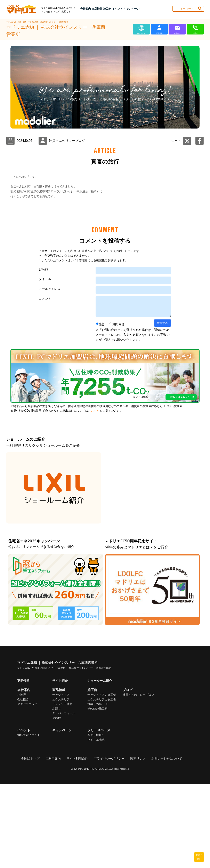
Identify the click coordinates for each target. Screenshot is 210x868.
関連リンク (136, 842)
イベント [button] (117, 9)
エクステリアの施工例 (102, 783)
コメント (45, 382)
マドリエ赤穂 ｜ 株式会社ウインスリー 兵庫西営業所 (48, 22)
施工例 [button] (107, 9)
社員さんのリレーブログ (138, 779)
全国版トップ (34, 842)
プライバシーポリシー (109, 842)
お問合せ (118, 408)
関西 (25, 22)
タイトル (45, 363)
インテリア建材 (62, 788)
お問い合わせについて (163, 842)
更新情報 (24, 764)
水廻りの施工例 (97, 788)
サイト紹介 (60, 764)
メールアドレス (50, 373)
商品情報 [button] (97, 9)
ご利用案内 (56, 842)
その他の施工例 (97, 793)
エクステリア (61, 783)
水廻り (57, 793)
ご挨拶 (22, 779)
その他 (57, 802)
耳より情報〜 (96, 819)
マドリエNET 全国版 (14, 22)
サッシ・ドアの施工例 (102, 779)
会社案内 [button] (86, 9)
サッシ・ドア (61, 779)
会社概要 (23, 783)
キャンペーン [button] (131, 9)
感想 (102, 408)
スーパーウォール (64, 797)
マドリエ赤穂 (96, 824)
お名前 (43, 353)
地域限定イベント (29, 819)
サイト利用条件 (79, 842)
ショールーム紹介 (100, 764)
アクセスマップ (27, 788)
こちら (95, 494)
